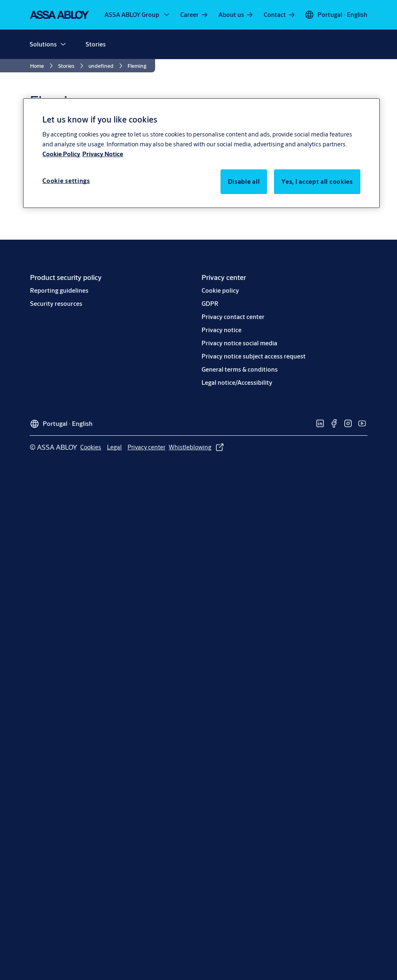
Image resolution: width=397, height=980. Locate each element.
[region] (201, 153)
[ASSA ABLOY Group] (138, 15)
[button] (63, 44)
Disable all (244, 181)
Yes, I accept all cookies (317, 181)
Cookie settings (66, 181)
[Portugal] (336, 15)
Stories (96, 44)
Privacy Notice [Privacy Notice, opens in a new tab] (103, 154)
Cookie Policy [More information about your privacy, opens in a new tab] (61, 154)
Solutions (43, 44)
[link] (194, 15)
